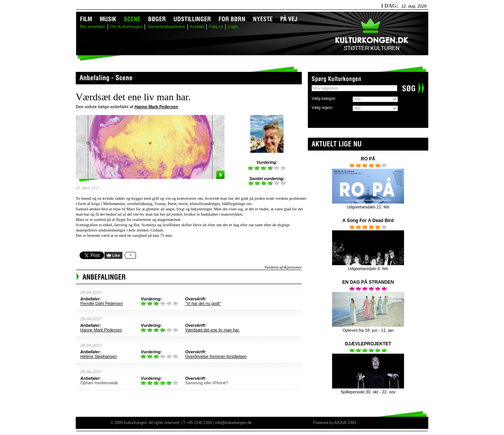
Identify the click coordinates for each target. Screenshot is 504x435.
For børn (232, 19)
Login (233, 26)
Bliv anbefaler (93, 26)
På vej (289, 19)
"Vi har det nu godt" (203, 303)
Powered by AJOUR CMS (335, 423)
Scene (132, 19)
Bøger (157, 19)
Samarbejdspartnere (166, 26)
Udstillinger (192, 19)
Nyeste (263, 19)
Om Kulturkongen (126, 26)
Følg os (216, 26)
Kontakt (197, 26)
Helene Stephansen (99, 356)
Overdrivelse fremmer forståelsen (216, 356)
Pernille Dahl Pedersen (102, 303)
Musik (108, 19)
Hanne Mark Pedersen (156, 107)
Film (86, 19)
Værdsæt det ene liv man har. (212, 330)
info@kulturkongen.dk (233, 423)
